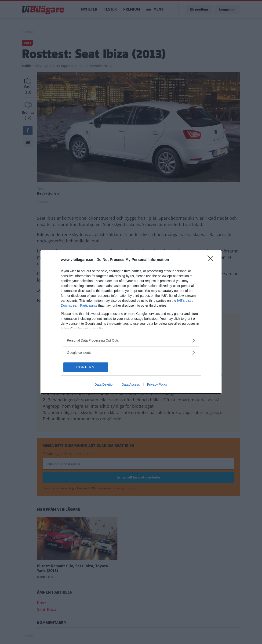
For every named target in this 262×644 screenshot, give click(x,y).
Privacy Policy (157, 384)
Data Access (131, 384)
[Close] (212, 260)
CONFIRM (86, 367)
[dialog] (131, 322)
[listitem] (131, 341)
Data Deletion (104, 384)
